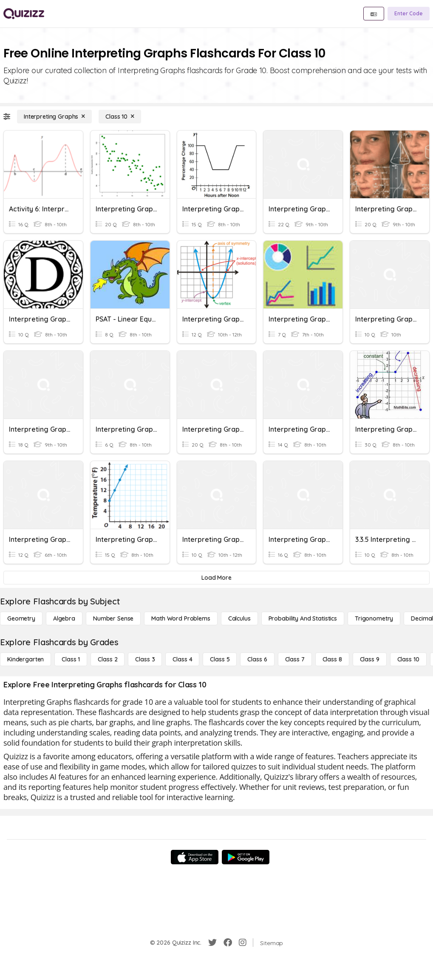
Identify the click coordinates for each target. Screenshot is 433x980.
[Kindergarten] (25, 659)
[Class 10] (120, 117)
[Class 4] (182, 659)
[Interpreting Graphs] (54, 117)
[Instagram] (243, 943)
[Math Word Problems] (181, 618)
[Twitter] (212, 943)
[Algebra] (64, 618)
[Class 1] (71, 659)
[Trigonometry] (374, 618)
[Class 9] (370, 659)
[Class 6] (257, 659)
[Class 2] (108, 659)
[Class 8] (332, 659)
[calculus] (239, 618)
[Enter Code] (409, 14)
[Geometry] (21, 618)
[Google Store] (246, 857)
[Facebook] (228, 943)
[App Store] (195, 857)
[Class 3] (145, 659)
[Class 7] (295, 659)
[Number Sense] (113, 618)
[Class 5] (220, 659)
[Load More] (216, 578)
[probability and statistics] (303, 618)
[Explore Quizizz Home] (24, 14)
